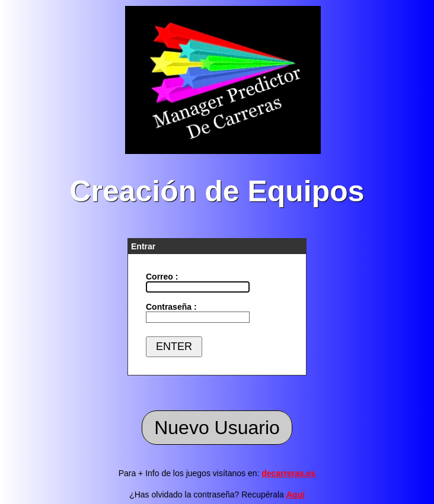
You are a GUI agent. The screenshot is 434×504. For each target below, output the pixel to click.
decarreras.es (288, 473)
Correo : (162, 277)
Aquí (296, 495)
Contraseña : (171, 307)
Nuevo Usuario (217, 428)
